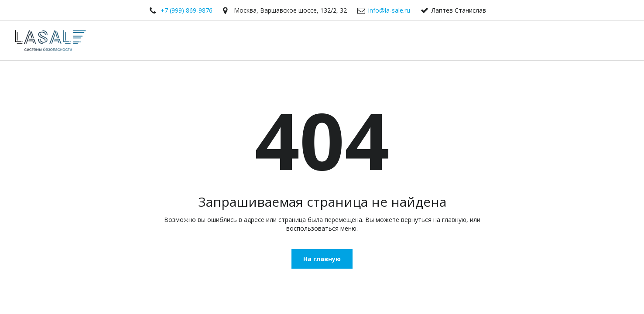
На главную (322, 259)
